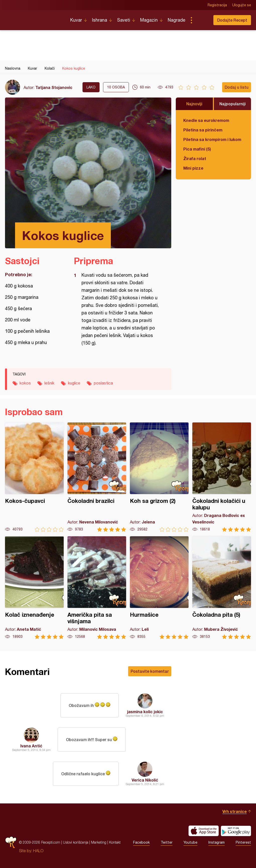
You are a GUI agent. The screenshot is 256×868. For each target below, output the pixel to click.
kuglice (74, 383)
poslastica (103, 383)
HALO (38, 851)
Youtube (190, 842)
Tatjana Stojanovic (54, 87)
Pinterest (243, 842)
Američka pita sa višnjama (97, 588)
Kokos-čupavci (34, 477)
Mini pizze (193, 168)
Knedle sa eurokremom (206, 120)
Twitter (167, 842)
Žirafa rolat (195, 158)
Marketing (99, 842)
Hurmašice (159, 588)
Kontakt (115, 842)
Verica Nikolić (145, 780)
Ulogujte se (242, 5)
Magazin (149, 20)
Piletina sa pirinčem (203, 130)
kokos (25, 383)
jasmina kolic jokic (145, 712)
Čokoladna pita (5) (222, 588)
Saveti (124, 20)
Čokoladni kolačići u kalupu (222, 477)
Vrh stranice (235, 811)
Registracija (217, 5)
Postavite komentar (150, 671)
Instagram (217, 842)
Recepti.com (34, 18)
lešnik (49, 383)
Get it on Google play (236, 831)
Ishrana (100, 20)
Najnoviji (194, 104)
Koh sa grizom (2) (159, 477)
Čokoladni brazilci (97, 477)
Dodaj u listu (237, 87)
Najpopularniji (233, 104)
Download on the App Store (204, 831)
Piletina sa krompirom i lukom (212, 139)
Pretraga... (201, 20)
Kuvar (76, 20)
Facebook (141, 842)
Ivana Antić (31, 746)
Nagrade (177, 20)
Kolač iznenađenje (34, 588)
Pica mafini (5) (197, 149)
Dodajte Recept (232, 20)
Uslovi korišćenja (76, 842)
